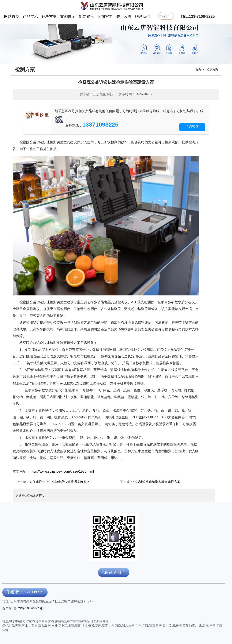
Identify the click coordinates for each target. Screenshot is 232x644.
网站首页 (12, 17)
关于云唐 (124, 17)
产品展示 (30, 17)
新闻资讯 (86, 17)
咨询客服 (192, 127)
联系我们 (143, 17)
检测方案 (212, 69)
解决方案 (49, 17)
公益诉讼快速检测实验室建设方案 (157, 482)
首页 (198, 69)
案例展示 (68, 17)
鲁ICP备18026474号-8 (29, 608)
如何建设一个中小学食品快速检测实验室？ (59, 482)
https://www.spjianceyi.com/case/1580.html (62, 471)
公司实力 (105, 17)
